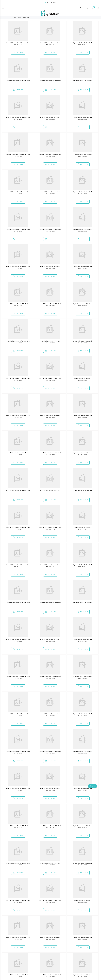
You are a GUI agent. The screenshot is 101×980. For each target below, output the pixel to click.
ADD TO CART (19, 53)
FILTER (94, 786)
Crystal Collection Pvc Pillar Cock (83, 80)
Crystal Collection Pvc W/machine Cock (18, 43)
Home (15, 17)
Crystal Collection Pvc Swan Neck (50, 43)
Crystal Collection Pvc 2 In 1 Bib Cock (50, 80)
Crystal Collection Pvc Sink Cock (83, 43)
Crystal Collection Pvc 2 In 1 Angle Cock (18, 80)
